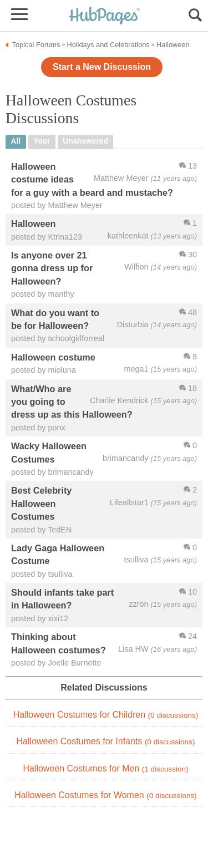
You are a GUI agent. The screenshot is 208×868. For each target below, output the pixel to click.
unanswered (85, 141)
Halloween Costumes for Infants (106, 741)
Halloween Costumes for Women (106, 795)
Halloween (33, 224)
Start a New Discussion (102, 67)
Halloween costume (53, 357)
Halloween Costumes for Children (106, 715)
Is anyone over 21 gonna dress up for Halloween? (52, 268)
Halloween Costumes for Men (105, 768)
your (42, 141)
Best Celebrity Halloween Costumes (41, 503)
